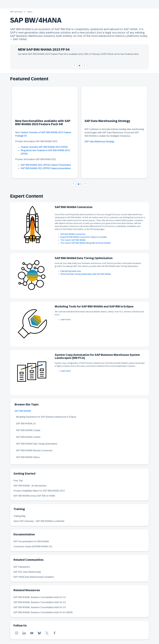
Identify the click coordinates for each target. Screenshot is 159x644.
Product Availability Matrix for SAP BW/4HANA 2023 (39, 491)
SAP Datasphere (22, 567)
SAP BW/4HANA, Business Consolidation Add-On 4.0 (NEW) (43, 612)
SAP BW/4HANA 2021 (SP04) (35, 165)
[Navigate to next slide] (85, 66)
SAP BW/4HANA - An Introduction (30, 486)
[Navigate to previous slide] (74, 66)
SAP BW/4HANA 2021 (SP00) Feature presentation (46, 168)
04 (25, 136)
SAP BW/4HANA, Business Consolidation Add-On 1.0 (40, 597)
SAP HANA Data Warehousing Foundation (34, 577)
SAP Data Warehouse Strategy (99, 142)
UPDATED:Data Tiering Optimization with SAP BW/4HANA (86, 274)
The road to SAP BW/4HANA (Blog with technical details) (86, 243)
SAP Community (16, 12)
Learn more (66, 319)
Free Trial (18, 481)
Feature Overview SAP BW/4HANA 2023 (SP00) (44, 147)
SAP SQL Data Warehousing (27, 572)
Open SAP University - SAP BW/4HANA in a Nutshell (39, 521)
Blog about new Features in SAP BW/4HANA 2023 (45, 150)
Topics (30, 12)
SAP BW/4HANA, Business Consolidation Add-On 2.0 (40, 602)
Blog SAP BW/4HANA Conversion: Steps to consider (84, 237)
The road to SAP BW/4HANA (73, 240)
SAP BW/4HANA (23, 411)
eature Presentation (61, 165)
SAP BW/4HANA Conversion (73, 234)
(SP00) (24, 154)
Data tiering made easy (71, 271)
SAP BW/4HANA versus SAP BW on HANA (34, 496)
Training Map (20, 516)
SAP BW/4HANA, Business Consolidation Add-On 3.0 (40, 607)
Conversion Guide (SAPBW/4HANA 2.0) (33, 547)
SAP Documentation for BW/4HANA (31, 541)
